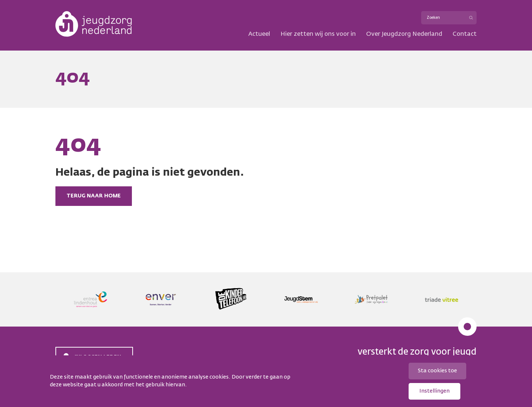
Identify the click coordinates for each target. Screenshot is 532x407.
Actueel (259, 34)
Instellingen (434, 391)
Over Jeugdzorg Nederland (404, 34)
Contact (465, 34)
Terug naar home (94, 196)
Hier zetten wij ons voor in (318, 34)
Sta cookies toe (437, 371)
